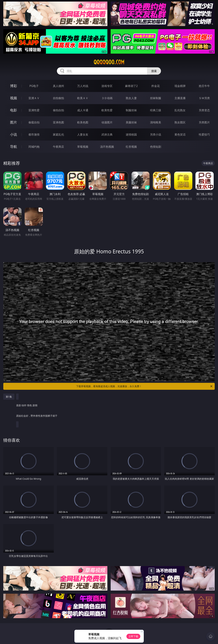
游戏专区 (107, 86)
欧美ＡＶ (83, 98)
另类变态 (204, 110)
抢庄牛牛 (204, 86)
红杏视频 (131, 147)
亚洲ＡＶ (34, 98)
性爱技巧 (204, 134)
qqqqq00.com (109, 62)
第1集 (9, 397)
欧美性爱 (107, 110)
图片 (14, 122)
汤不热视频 (107, 147)
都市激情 (34, 134)
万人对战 (83, 86)
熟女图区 (180, 122)
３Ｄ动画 (107, 98)
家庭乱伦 (58, 134)
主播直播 (180, 98)
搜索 (154, 71)
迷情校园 (131, 134)
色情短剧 (156, 147)
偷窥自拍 (34, 122)
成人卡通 (83, 110)
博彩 (14, 86)
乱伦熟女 (180, 110)
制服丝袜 (131, 110)
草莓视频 (83, 147)
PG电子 (34, 86)
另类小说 (156, 134)
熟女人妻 (131, 98)
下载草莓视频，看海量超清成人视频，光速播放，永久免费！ (145, 386)
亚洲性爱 (34, 110)
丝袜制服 (156, 98)
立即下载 (133, 636)
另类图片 (204, 122)
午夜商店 (58, 147)
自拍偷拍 (58, 98)
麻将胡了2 (131, 86)
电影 (14, 110)
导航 (14, 147)
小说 (14, 134)
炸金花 (156, 86)
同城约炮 (34, 147)
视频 (14, 98)
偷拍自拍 (58, 110)
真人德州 (58, 86)
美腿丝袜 (131, 122)
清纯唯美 (156, 122)
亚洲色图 (58, 122)
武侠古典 (107, 134)
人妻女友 (83, 134)
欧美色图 (83, 122)
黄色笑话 (180, 134)
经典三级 (156, 110)
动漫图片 (107, 122)
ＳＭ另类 (204, 98)
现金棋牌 (180, 86)
